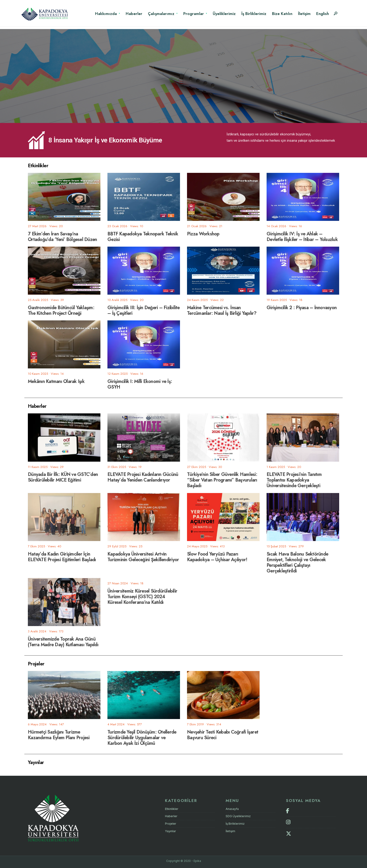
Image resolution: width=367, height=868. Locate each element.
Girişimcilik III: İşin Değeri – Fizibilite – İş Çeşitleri (144, 310)
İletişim (304, 14)
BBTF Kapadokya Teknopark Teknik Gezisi (143, 236)
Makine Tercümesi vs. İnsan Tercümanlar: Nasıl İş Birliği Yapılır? (222, 310)
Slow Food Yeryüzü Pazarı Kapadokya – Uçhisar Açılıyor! (217, 557)
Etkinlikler (172, 809)
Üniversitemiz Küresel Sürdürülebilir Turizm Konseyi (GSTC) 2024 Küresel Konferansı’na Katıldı (142, 596)
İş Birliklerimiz (254, 14)
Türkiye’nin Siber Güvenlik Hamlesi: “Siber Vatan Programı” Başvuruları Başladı (222, 480)
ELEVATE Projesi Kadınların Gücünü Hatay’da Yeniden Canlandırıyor (143, 477)
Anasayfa (232, 809)
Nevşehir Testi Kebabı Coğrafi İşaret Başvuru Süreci (223, 735)
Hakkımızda (106, 14)
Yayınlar (171, 831)
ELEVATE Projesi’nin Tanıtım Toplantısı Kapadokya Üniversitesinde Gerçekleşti (294, 480)
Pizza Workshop (203, 234)
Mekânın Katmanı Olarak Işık (56, 381)
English (323, 14)
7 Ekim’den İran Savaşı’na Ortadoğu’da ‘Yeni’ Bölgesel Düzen (62, 236)
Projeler (171, 823)
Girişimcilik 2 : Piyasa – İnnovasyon (302, 307)
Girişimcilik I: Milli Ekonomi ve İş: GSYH (140, 384)
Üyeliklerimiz (224, 14)
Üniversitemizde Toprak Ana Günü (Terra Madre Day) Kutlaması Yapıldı (63, 642)
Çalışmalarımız (161, 14)
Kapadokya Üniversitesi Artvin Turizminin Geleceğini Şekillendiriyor (143, 557)
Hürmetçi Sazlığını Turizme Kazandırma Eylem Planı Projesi (59, 735)
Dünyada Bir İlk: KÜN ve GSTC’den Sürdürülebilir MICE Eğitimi (63, 477)
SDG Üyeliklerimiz (238, 816)
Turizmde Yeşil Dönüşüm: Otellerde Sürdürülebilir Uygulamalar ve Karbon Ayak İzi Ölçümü (142, 737)
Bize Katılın (282, 14)
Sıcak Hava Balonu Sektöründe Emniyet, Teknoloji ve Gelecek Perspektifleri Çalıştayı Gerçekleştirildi (297, 562)
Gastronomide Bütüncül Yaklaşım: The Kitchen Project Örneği (61, 310)
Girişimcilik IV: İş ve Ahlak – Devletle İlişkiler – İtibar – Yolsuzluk (302, 236)
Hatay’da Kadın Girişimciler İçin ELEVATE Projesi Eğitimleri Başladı (62, 557)
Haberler (134, 14)
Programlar (194, 14)
